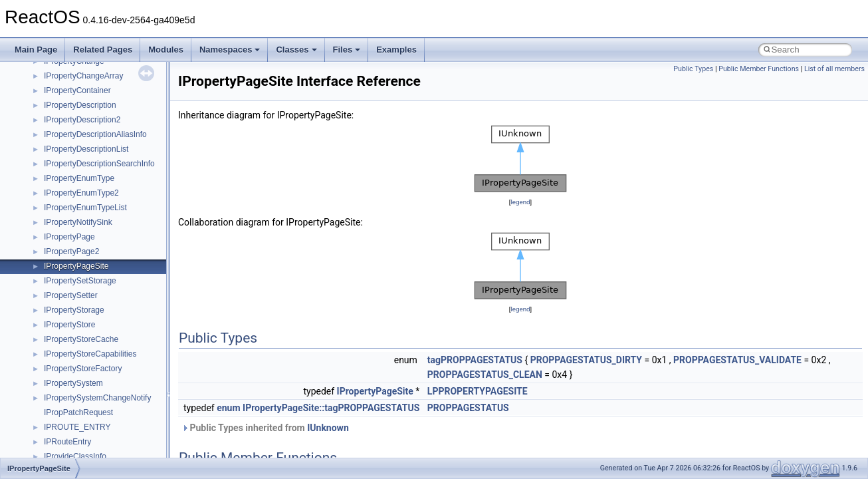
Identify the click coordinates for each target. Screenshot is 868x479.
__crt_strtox (65, 347)
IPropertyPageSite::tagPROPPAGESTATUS (331, 408)
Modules (166, 50)
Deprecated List (51, 245)
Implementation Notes (61, 186)
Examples (396, 50)
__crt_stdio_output (77, 333)
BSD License (46, 201)
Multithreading (48, 157)
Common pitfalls (51, 84)
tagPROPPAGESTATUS (475, 360)
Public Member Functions (759, 69)
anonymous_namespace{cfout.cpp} (106, 406)
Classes (296, 50)
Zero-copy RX (47, 128)
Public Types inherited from (265, 428)
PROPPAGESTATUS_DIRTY (586, 360)
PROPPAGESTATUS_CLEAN (485, 375)
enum (228, 408)
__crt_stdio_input (74, 318)
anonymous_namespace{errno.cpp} (107, 435)
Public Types (693, 69)
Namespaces (230, 50)
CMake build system (58, 69)
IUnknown (328, 428)
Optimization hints (54, 172)
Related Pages (103, 50)
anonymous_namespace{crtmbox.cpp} (112, 420)
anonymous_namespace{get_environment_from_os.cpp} (144, 450)
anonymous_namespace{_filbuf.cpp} (108, 377)
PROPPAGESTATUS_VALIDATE (737, 360)
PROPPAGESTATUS (468, 408)
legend (520, 202)
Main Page (36, 50)
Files (347, 50)
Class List (51, 303)
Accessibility (65, 362)
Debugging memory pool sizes (76, 98)
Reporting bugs (50, 113)
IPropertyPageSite (375, 391)
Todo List (39, 230)
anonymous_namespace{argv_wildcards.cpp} (124, 391)
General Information (58, 216)
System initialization (57, 142)
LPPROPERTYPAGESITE (478, 391)
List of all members (834, 69)
